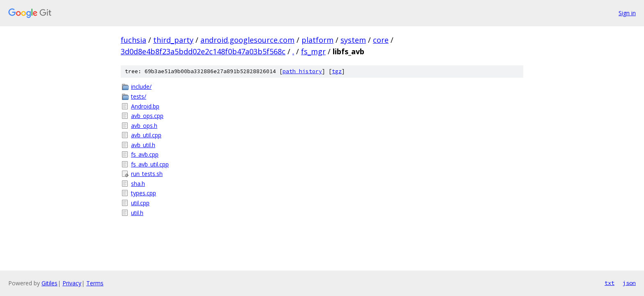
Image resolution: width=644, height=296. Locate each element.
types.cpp (144, 193)
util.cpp (140, 203)
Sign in (627, 13)
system (353, 40)
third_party (173, 40)
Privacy (72, 283)
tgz (337, 71)
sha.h (138, 184)
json (629, 283)
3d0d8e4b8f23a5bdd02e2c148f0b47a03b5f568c (203, 51)
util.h (137, 213)
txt (609, 283)
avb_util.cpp (146, 135)
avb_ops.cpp (147, 116)
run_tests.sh (147, 174)
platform (317, 40)
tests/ (139, 96)
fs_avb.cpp (145, 154)
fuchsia (133, 40)
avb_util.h (143, 145)
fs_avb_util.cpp (150, 164)
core (381, 40)
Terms (95, 283)
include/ (141, 87)
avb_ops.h (144, 126)
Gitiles (49, 283)
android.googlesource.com (247, 40)
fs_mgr (313, 51)
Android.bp (145, 106)
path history (302, 71)
